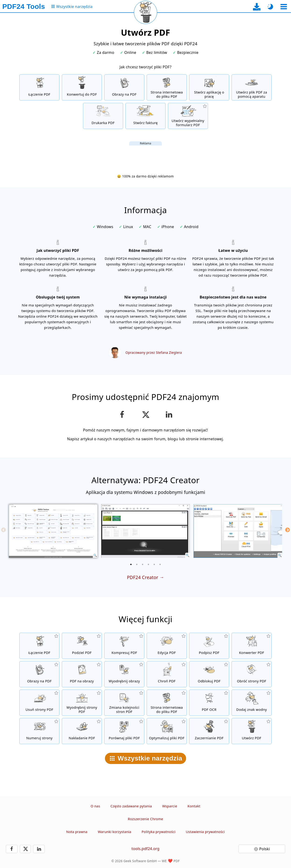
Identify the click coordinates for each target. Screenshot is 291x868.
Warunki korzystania (114, 832)
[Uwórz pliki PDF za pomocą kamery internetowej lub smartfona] (252, 87)
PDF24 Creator (142, 577)
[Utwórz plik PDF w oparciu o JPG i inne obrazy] (124, 87)
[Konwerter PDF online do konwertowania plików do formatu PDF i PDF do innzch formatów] (252, 646)
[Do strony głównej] (24, 7)
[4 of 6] (149, 564)
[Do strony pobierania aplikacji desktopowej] (257, 7)
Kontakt (194, 806)
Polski (265, 849)
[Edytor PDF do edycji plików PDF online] (167, 646)
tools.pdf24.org (145, 849)
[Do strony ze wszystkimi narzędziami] (72, 7)
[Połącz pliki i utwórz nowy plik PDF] (39, 87)
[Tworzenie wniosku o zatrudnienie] (209, 87)
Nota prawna (77, 832)
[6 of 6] (160, 564)
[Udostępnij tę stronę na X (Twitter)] (145, 415)
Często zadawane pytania (131, 806)
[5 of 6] (154, 564)
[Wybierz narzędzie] (284, 7)
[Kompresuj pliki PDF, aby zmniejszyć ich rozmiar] (124, 646)
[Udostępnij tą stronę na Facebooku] (122, 415)
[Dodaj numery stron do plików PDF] (39, 731)
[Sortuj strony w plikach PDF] (124, 703)
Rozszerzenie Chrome (145, 819)
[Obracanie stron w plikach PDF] (252, 674)
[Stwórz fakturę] (145, 116)
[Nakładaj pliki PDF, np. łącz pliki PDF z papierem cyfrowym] (82, 731)
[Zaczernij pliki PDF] (209, 731)
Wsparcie (170, 806)
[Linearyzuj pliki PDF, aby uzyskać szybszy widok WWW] (167, 731)
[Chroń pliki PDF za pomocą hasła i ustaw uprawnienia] (167, 674)
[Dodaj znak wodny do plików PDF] (252, 703)
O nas (95, 806)
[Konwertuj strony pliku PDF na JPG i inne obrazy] (82, 674)
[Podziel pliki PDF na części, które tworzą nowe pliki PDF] (82, 646)
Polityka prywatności (158, 832)
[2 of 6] (137, 564)
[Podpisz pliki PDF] (209, 646)
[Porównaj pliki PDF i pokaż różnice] (124, 731)
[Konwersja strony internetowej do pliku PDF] (167, 87)
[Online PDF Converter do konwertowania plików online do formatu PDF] (82, 87)
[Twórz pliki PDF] (252, 731)
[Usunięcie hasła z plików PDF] (209, 674)
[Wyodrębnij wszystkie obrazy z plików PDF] (124, 674)
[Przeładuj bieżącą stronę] (145, 12)
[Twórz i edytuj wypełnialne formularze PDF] (188, 116)
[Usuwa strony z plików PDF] (39, 703)
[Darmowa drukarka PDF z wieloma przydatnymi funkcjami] (103, 116)
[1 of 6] (131, 564)
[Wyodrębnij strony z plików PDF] (82, 703)
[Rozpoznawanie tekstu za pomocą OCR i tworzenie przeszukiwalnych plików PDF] (209, 703)
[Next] (288, 530)
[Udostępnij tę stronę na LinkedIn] (169, 415)
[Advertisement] (145, 156)
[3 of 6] (143, 564)
